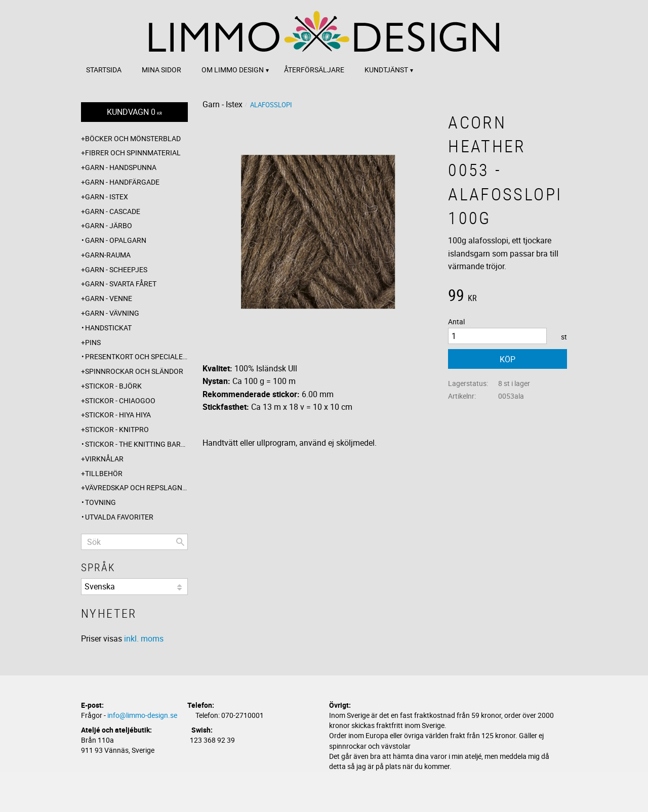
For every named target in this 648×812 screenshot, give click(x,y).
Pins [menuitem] (93, 342)
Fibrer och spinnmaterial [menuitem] (133, 153)
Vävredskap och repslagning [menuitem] (136, 487)
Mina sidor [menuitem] (161, 70)
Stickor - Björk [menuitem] (113, 386)
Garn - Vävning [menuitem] (112, 313)
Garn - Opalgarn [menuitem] (116, 240)
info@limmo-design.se (142, 715)
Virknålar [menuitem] (104, 459)
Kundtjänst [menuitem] (386, 70)
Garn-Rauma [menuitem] (108, 255)
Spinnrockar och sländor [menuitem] (134, 371)
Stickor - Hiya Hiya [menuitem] (118, 415)
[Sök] (180, 542)
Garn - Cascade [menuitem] (113, 211)
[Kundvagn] (134, 112)
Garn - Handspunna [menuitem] (121, 167)
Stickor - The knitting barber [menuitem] (136, 444)
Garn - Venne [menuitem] (109, 298)
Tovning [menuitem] (100, 502)
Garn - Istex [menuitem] (107, 197)
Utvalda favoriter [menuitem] (119, 517)
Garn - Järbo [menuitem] (109, 225)
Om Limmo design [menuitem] (233, 70)
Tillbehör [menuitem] (104, 473)
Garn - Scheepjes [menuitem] (116, 269)
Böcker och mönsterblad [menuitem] (133, 138)
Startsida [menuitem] (104, 70)
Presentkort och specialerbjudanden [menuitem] (136, 356)
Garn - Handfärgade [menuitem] (122, 182)
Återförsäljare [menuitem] (314, 70)
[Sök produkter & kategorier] (134, 542)
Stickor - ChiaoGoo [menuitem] (120, 400)
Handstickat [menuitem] (108, 328)
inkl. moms (144, 638)
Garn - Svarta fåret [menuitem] (121, 284)
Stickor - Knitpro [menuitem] (117, 429)
